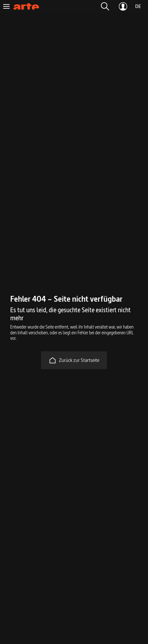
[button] (105, 6)
